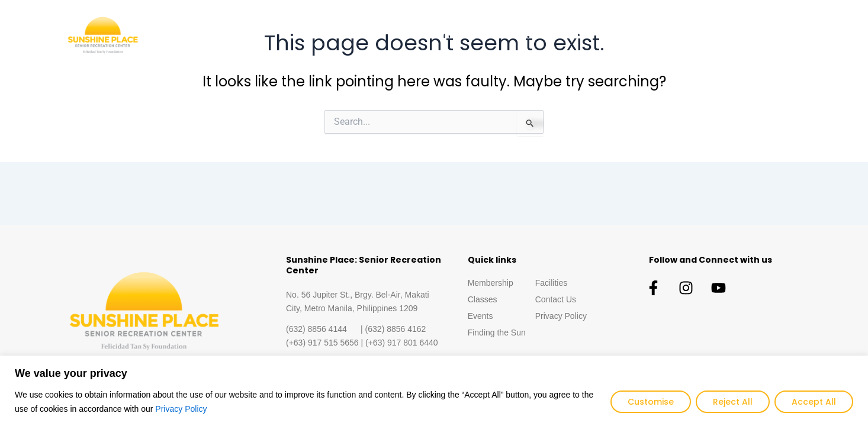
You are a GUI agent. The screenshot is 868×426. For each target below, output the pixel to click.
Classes (519, 35)
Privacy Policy (181, 409)
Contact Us (556, 299)
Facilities (721, 35)
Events (574, 35)
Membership (452, 35)
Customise (651, 402)
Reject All (733, 402)
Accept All (814, 402)
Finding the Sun (645, 35)
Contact (779, 35)
